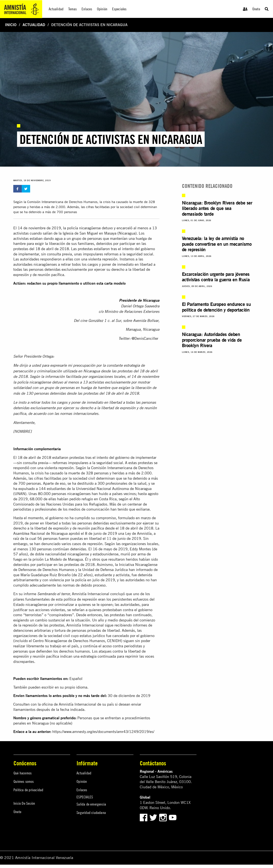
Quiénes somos (24, 781)
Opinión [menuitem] (102, 9)
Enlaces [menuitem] (87, 9)
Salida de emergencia (91, 804)
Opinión (82, 781)
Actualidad (34, 25)
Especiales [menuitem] (119, 9)
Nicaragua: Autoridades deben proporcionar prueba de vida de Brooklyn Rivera (212, 340)
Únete (256, 9)
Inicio (11, 25)
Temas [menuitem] (73, 9)
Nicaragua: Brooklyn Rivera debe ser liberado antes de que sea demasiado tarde (217, 208)
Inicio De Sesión (24, 803)
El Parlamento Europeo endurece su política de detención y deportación (216, 307)
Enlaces (82, 790)
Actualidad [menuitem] (56, 9)
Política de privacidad (28, 790)
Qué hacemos (23, 773)
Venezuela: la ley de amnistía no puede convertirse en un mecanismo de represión (217, 244)
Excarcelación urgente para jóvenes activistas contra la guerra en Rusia (216, 277)
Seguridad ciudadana (91, 813)
